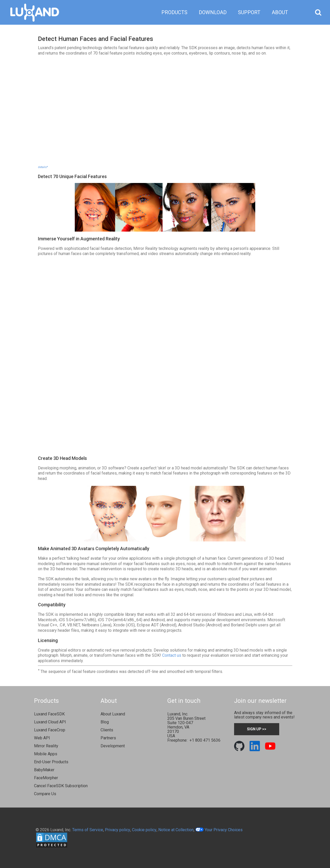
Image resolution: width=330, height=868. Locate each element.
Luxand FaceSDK (49, 714)
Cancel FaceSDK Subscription (61, 786)
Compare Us (45, 794)
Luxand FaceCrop (50, 730)
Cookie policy (144, 830)
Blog (105, 722)
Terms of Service (88, 830)
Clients (107, 730)
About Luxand (113, 714)
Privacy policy (118, 830)
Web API (42, 738)
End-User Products (51, 762)
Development (113, 746)
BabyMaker (44, 770)
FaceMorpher (46, 778)
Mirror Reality (46, 746)
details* (43, 167)
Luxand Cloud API (50, 722)
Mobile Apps (46, 754)
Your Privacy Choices (219, 830)
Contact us (172, 655)
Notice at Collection (176, 830)
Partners (108, 738)
